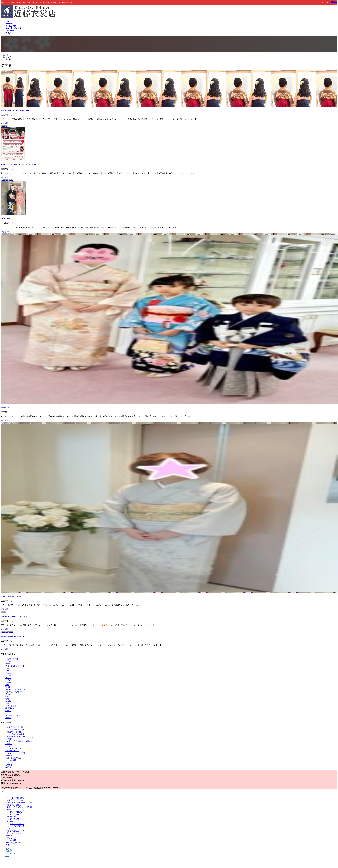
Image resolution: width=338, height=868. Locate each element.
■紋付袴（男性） (12, 751)
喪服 (7, 685)
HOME (8, 849)
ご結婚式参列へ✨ (7, 219)
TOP (7, 796)
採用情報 (9, 767)
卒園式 (8, 678)
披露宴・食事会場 (17, 734)
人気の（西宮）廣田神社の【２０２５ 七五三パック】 (19, 164)
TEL (7, 856)
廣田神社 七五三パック (19, 748)
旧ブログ (9, 765)
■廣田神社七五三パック (15, 831)
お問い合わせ (11, 853)
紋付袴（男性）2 (17, 819)
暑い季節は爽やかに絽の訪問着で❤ (12, 636)
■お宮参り (10, 739)
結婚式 (8, 711)
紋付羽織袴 (10, 708)
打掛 (7, 697)
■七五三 (9, 746)
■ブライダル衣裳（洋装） (16, 730)
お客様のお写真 (12, 659)
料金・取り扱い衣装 (13, 758)
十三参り (9, 675)
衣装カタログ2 (16, 814)
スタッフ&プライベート (15, 666)
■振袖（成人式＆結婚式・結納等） (19, 741)
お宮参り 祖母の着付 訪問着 (11, 596)
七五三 (8, 673)
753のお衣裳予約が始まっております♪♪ (14, 616)
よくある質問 (11, 760)
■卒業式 (9, 744)
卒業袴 (8, 682)
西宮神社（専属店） (13, 715)
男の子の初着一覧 (17, 824)
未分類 (8, 701)
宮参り (8, 687)
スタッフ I (9, 664)
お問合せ (334, 2)
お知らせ (9, 661)
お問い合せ (10, 838)
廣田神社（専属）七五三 (15, 689)
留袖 (7, 704)
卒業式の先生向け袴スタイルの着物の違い (15, 110)
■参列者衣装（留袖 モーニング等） (20, 737)
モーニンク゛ (11, 671)
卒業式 (8, 680)
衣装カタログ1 (16, 812)
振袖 (7, 699)
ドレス (8, 668)
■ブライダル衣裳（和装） (16, 727)
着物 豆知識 (11, 706)
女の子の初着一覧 (17, 826)
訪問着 (8, 718)
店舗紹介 (9, 851)
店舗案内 (9, 755)
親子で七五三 (5, 408)
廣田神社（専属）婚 (13, 692)
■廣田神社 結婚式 (13, 732)
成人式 (8, 694)
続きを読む (5, 123)
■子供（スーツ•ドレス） (20, 753)
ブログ (8, 763)
